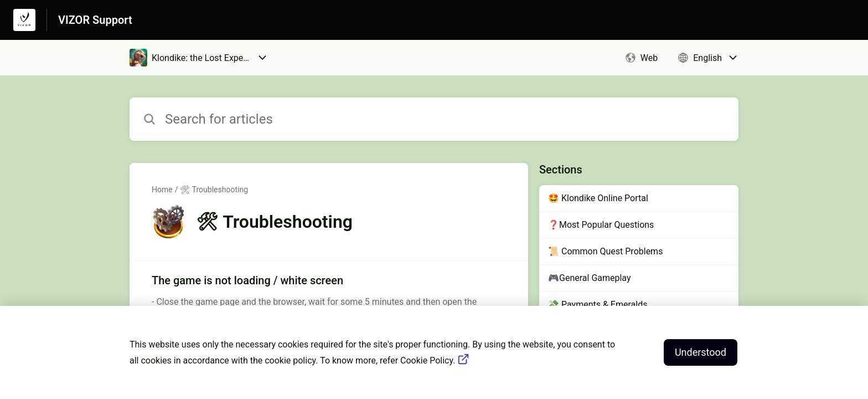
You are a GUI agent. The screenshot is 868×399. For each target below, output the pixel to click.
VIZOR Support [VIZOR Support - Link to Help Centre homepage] (95, 20)
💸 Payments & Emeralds (598, 305)
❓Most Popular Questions (601, 225)
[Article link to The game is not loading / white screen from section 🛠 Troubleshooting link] (329, 297)
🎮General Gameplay (590, 278)
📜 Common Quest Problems (605, 251)
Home (162, 190)
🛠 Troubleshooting (214, 190)
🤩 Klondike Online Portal (598, 198)
